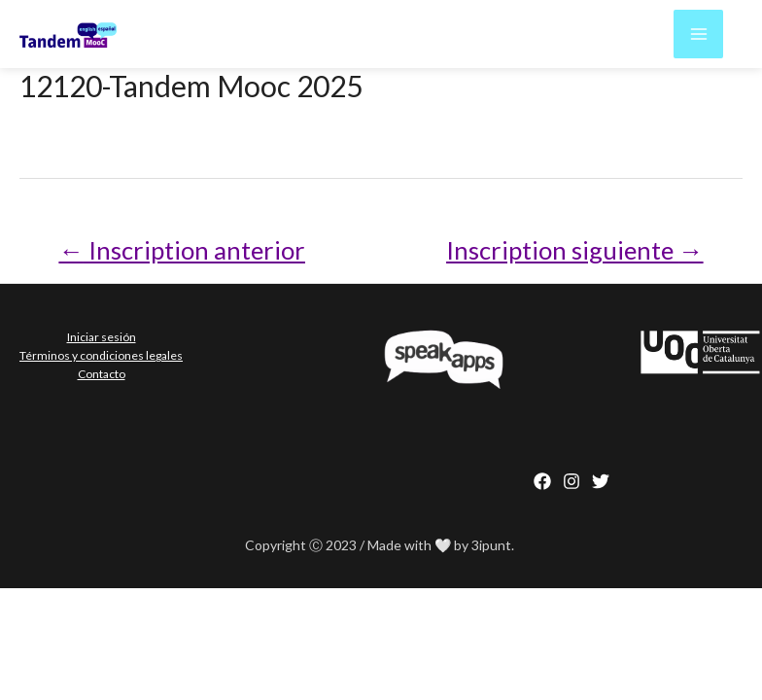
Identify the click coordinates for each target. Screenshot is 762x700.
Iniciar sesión (101, 331)
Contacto (101, 365)
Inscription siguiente (591, 247)
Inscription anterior (167, 247)
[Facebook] (542, 476)
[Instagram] (571, 476)
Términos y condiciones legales (100, 348)
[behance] (601, 476)
